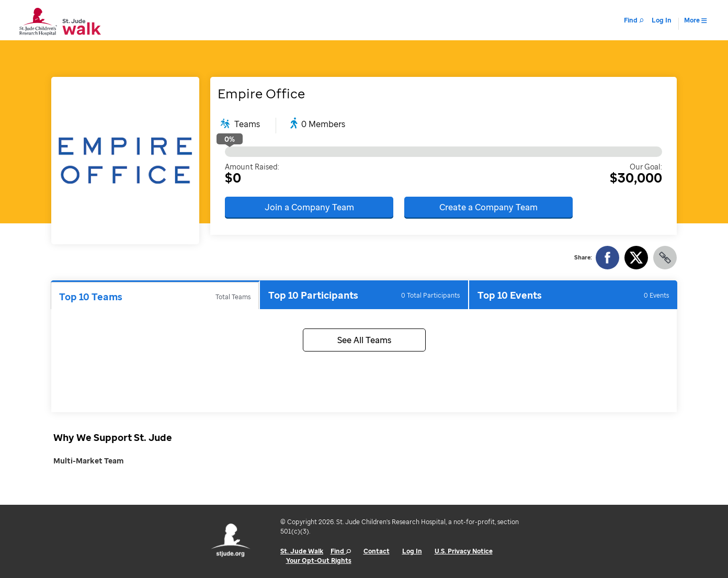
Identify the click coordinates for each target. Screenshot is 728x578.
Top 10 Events (573, 295)
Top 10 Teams (155, 297)
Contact (377, 551)
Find (341, 551)
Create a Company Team (488, 207)
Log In (412, 551)
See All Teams (364, 340)
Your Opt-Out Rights (319, 560)
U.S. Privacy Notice (464, 551)
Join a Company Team (309, 207)
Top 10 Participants (364, 295)
